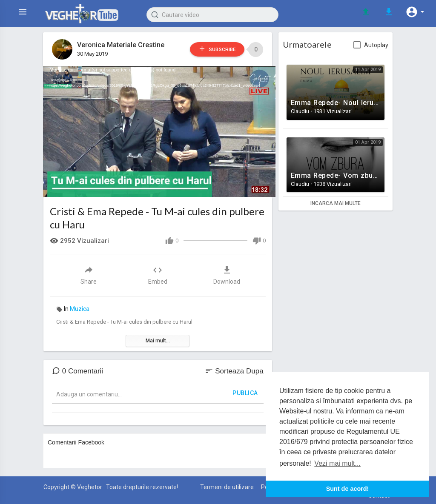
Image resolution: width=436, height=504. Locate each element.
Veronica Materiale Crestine (121, 45)
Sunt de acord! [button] (348, 489)
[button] (415, 12)
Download (227, 273)
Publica (245, 391)
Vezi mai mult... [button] (337, 463)
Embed (158, 273)
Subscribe (213, 49)
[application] (158, 131)
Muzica (80, 307)
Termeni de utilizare (227, 485)
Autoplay (376, 45)
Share (89, 273)
